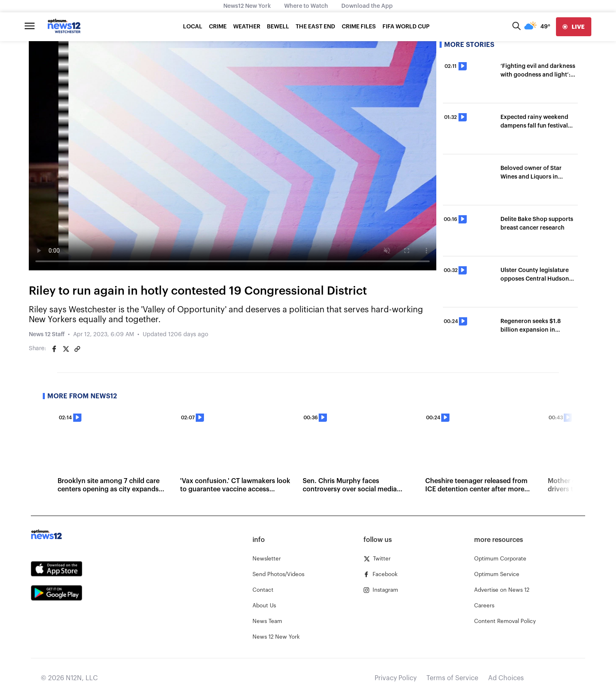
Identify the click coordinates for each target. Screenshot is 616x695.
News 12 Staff (47, 335)
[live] (574, 27)
